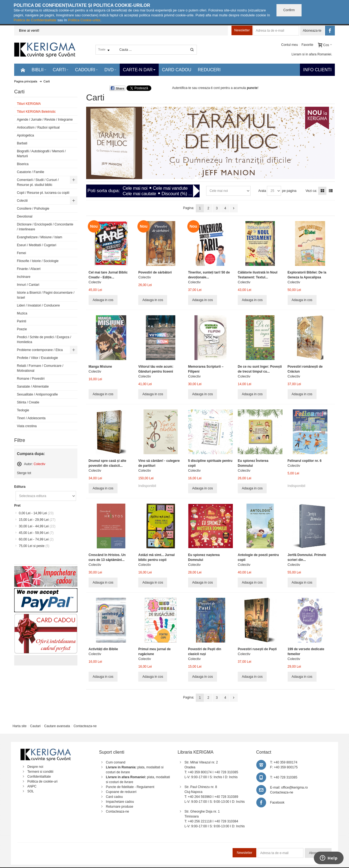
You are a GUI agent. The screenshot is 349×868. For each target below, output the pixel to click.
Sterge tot (24, 473)
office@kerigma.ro (294, 787)
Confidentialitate (39, 777)
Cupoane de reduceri (121, 792)
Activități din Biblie (103, 649)
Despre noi (35, 767)
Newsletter (242, 30)
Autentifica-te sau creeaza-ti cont (196, 88)
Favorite (307, 45)
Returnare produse (119, 807)
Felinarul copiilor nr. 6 (305, 461)
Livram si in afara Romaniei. (312, 54)
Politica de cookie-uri (42, 781)
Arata (262, 191)
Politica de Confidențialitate (35, 20)
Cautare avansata (57, 726)
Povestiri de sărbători (155, 272)
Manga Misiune (100, 367)
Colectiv (95, 282)
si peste (34, 546)
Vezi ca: (311, 191)
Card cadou (114, 797)
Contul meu (289, 45)
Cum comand (115, 762)
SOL (31, 791)
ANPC (32, 786)
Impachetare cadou (120, 802)
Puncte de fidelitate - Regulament (130, 787)
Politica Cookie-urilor (84, 20)
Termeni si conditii (40, 772)
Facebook (277, 802)
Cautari (35, 726)
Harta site (19, 726)
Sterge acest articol (19, 464)
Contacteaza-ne (85, 726)
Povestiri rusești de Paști (257, 649)
